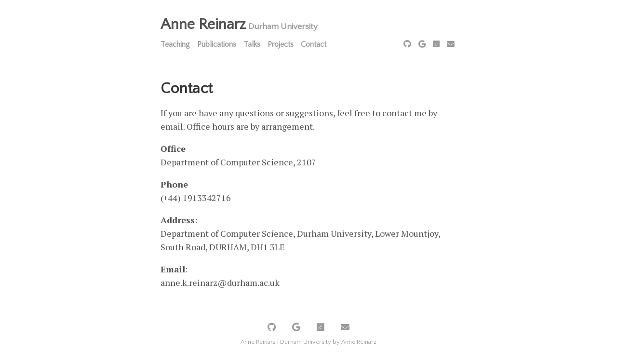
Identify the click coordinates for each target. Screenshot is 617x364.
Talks (252, 44)
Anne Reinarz (203, 24)
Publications (217, 44)
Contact (314, 44)
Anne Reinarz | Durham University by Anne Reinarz (308, 342)
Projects (281, 44)
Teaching (175, 44)
